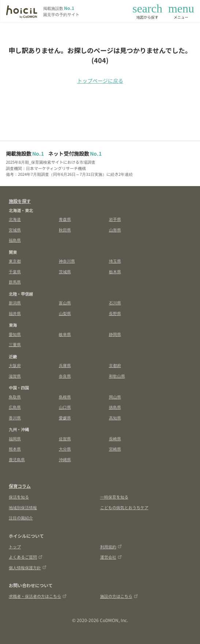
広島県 (15, 407)
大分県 (65, 449)
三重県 (15, 344)
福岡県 (15, 438)
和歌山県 (117, 376)
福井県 (15, 313)
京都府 (115, 365)
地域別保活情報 (23, 507)
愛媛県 (65, 418)
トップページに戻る (100, 81)
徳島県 (115, 407)
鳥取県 (15, 397)
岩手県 (115, 219)
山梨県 (65, 313)
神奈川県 (67, 261)
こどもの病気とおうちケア (124, 507)
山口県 (65, 407)
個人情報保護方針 (28, 567)
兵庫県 (65, 365)
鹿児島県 (17, 459)
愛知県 (15, 334)
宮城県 (15, 230)
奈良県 (65, 376)
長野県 (115, 313)
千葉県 (15, 271)
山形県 (115, 230)
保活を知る (19, 497)
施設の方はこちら (119, 596)
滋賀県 (15, 376)
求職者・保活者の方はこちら (38, 596)
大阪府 (15, 365)
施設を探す (20, 201)
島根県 (65, 397)
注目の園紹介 (21, 518)
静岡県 (115, 334)
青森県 (65, 219)
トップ (15, 547)
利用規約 (111, 547)
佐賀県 (65, 438)
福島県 (15, 240)
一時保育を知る (114, 497)
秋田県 (65, 230)
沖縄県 (65, 459)
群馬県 (15, 282)
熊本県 (15, 449)
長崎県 (115, 438)
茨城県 (65, 271)
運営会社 (111, 557)
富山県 (65, 303)
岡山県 (115, 397)
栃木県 (115, 271)
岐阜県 (65, 334)
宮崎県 (115, 449)
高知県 (115, 418)
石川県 (115, 303)
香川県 (15, 418)
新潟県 (15, 303)
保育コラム (20, 486)
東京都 (15, 261)
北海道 (15, 219)
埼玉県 (115, 261)
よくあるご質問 (26, 557)
